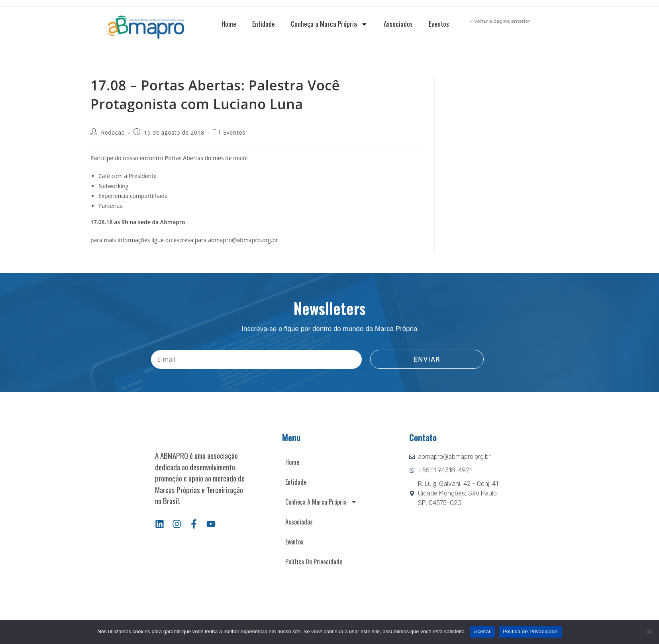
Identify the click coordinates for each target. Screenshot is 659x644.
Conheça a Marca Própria (329, 24)
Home (229, 24)
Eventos (439, 24)
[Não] (649, 632)
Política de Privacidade (314, 562)
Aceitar (482, 631)
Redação (113, 132)
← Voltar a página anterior (500, 21)
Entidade (264, 24)
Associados (398, 24)
